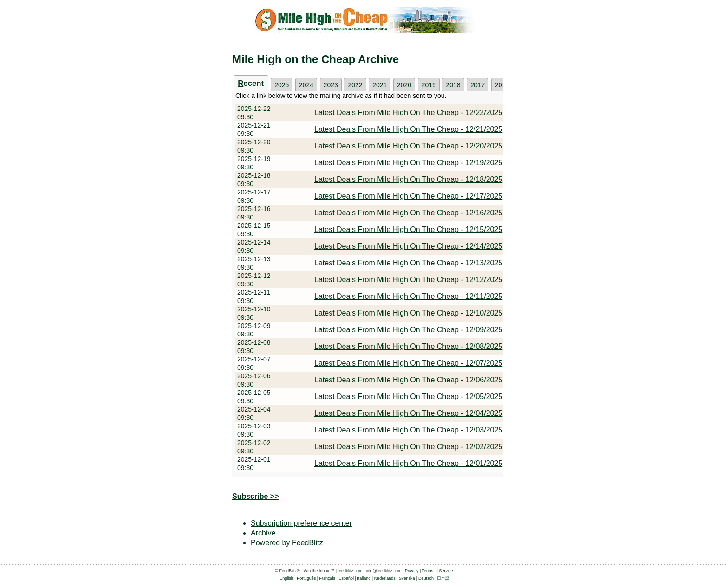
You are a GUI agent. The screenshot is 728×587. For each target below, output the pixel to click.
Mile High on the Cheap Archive (315, 59)
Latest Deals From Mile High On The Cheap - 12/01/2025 (408, 463)
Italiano (364, 578)
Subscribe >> (256, 496)
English (286, 578)
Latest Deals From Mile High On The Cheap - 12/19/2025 (408, 163)
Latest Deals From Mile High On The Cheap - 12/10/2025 (408, 313)
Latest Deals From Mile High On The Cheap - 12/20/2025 (408, 146)
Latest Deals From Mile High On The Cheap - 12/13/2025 (408, 263)
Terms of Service (438, 571)
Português (306, 578)
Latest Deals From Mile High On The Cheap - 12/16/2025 (408, 213)
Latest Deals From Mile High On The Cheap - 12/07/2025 (408, 363)
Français (328, 578)
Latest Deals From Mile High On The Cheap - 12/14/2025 (408, 246)
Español (346, 578)
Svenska (407, 578)
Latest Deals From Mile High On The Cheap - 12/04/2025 (408, 413)
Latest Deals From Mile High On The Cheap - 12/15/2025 (408, 229)
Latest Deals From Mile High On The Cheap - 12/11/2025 (408, 296)
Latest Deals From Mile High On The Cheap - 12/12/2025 (408, 280)
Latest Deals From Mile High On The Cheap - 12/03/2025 (408, 430)
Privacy (412, 571)
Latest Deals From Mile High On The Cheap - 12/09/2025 (408, 330)
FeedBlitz (308, 543)
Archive (263, 533)
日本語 (443, 578)
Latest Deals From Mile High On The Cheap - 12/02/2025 (408, 447)
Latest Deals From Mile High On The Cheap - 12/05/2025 (408, 397)
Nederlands (385, 578)
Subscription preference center (301, 523)
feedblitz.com (350, 571)
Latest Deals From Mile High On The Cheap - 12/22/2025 (408, 113)
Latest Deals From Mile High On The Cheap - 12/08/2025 (408, 346)
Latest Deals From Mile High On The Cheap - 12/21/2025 (408, 129)
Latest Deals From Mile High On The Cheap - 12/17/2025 (408, 196)
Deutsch (426, 578)
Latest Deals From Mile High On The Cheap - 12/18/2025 (408, 179)
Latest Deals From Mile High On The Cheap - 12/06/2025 (408, 380)
